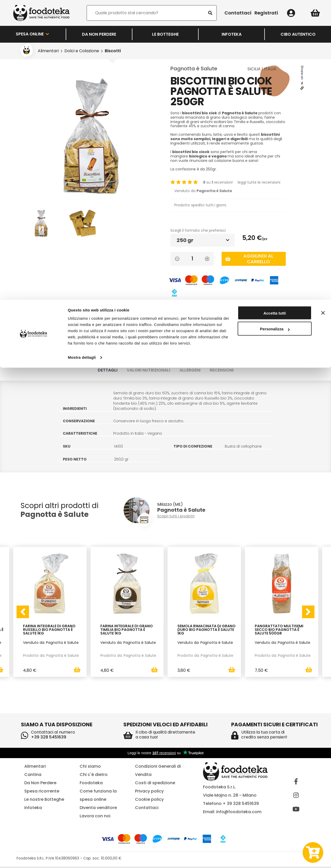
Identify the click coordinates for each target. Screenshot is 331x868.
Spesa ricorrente (42, 792)
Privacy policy (149, 792)
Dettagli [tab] (108, 370)
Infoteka (33, 809)
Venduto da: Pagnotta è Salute (51, 643)
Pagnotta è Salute (194, 69)
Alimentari (35, 768)
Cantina (33, 776)
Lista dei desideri (192, 308)
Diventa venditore (98, 809)
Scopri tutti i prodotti (176, 516)
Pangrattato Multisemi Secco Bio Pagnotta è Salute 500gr (279, 630)
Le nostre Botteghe (44, 801)
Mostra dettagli (82, 58)
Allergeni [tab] (190, 370)
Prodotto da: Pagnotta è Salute (51, 655)
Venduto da (203, 191)
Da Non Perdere (40, 784)
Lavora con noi (95, 817)
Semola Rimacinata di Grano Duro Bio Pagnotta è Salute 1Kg (206, 630)
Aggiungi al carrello (249, 259)
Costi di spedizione (155, 784)
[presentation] (23, 612)
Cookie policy (149, 801)
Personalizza (275, 30)
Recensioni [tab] (222, 370)
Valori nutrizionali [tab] (148, 370)
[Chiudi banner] (323, 13)
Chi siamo (90, 768)
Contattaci (147, 809)
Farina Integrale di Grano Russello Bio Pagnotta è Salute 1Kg (49, 630)
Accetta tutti (275, 14)
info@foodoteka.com (239, 813)
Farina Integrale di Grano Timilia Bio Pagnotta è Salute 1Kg (127, 630)
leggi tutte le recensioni (259, 182)
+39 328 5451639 (49, 738)
